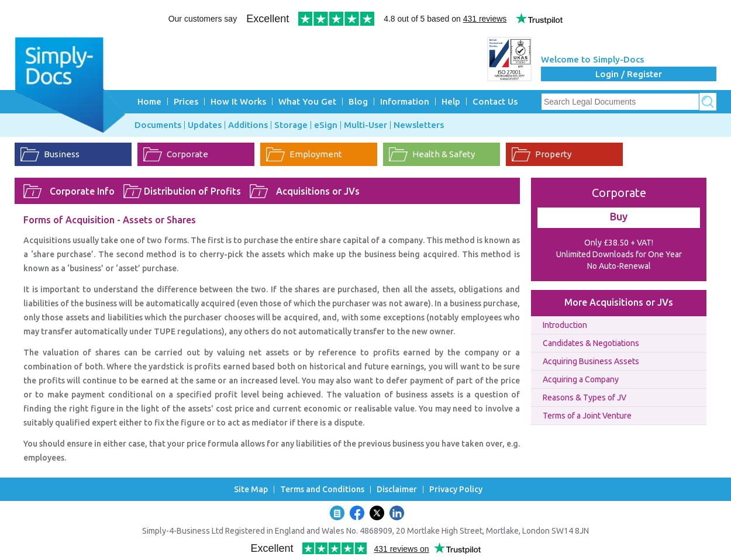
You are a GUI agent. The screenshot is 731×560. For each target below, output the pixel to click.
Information (405, 101)
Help (451, 101)
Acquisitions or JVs (318, 191)
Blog (358, 101)
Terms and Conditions (322, 490)
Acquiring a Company (581, 379)
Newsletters (419, 125)
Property (553, 154)
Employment (316, 154)
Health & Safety (444, 154)
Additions (248, 125)
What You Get (307, 101)
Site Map (251, 490)
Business (62, 154)
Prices (186, 101)
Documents (158, 125)
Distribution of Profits (192, 191)
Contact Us (495, 101)
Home (149, 101)
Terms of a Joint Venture (587, 416)
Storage (291, 125)
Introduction (565, 325)
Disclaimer (397, 490)
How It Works (238, 101)
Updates (205, 125)
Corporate (187, 154)
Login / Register (629, 74)
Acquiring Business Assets (591, 361)
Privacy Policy (456, 490)
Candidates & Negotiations (591, 343)
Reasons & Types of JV (585, 397)
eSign (326, 125)
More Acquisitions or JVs (619, 302)
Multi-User (365, 125)
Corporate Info (82, 191)
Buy (619, 216)
